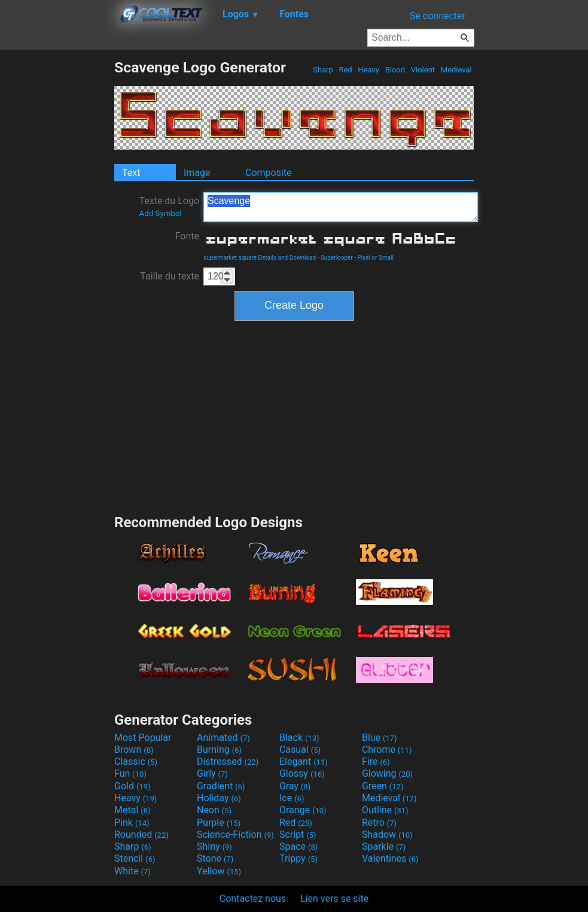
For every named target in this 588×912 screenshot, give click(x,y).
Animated (223, 738)
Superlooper (337, 258)
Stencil (135, 858)
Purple (219, 823)
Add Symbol (160, 213)
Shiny (214, 846)
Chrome (387, 750)
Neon (214, 810)
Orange (303, 810)
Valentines (390, 858)
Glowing (387, 773)
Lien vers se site (334, 899)
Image (197, 173)
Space (298, 846)
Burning (219, 750)
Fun (130, 773)
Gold (132, 786)
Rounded (141, 835)
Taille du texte (170, 276)
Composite (269, 173)
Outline (385, 810)
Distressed (228, 761)
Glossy (302, 773)
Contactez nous (253, 899)
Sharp (323, 70)
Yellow (219, 871)
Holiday (219, 798)
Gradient (221, 786)
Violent (423, 70)
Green (383, 786)
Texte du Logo (169, 206)
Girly (212, 773)
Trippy (298, 858)
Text (131, 173)
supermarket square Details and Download (260, 258)
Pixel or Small (376, 258)
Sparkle (384, 846)
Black (299, 738)
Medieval (456, 70)
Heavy (368, 70)
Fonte (187, 236)
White (132, 871)
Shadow (387, 835)
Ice (292, 798)
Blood (395, 70)
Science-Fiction (235, 835)
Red (345, 70)
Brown (134, 750)
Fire (376, 761)
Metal (132, 810)
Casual (300, 750)
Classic (136, 761)
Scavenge (341, 207)
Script (298, 835)
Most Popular (143, 738)
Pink (132, 823)
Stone (215, 858)
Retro (379, 823)
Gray (295, 786)
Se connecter (438, 16)
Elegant (304, 761)
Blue (380, 738)
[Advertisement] (57, 238)
